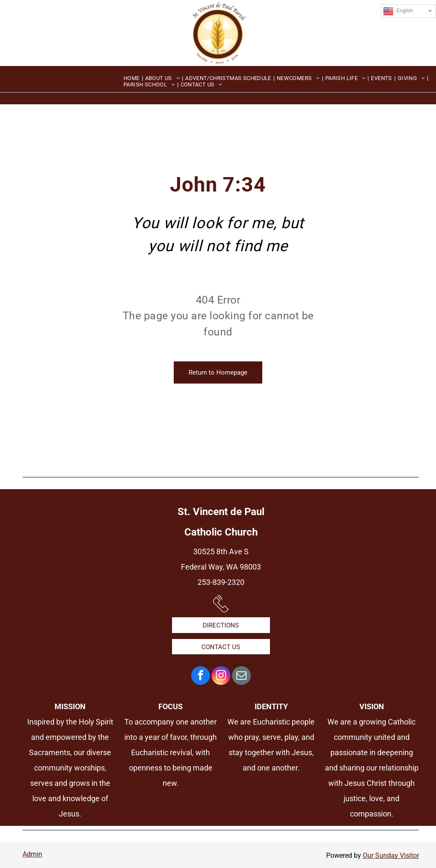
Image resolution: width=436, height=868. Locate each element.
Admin (32, 854)
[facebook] (201, 677)
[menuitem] (132, 78)
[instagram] (221, 677)
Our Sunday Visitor (391, 855)
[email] (241, 677)
